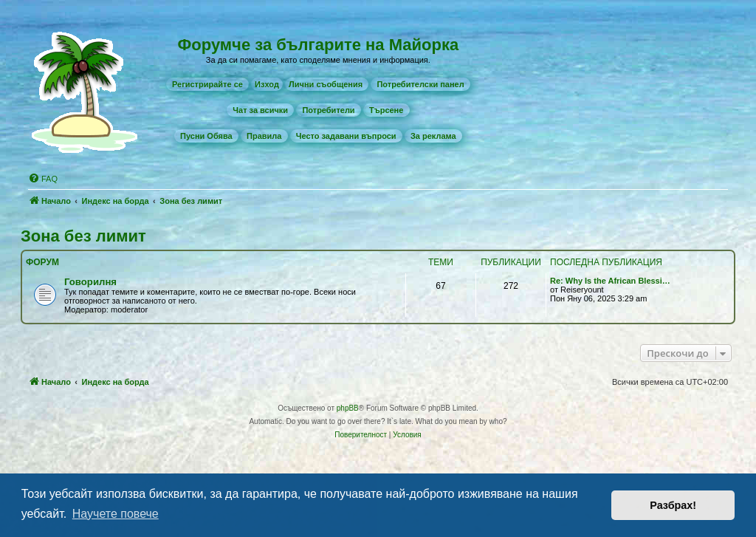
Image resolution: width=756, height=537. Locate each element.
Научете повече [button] (116, 514)
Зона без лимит (83, 236)
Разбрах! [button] (673, 505)
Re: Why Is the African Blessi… (610, 281)
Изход (267, 84)
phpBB (348, 408)
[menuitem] (207, 84)
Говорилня (90, 282)
